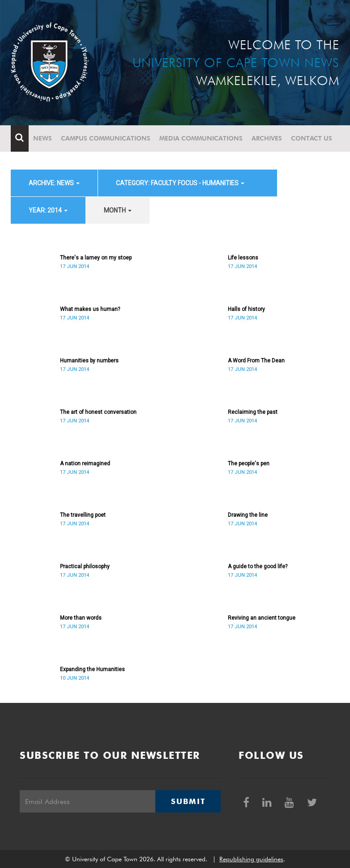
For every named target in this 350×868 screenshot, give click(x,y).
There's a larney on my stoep (96, 258)
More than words (81, 618)
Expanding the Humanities (92, 669)
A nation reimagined (85, 464)
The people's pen (249, 464)
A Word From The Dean (256, 361)
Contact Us (312, 138)
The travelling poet (83, 515)
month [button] (118, 210)
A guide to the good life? (258, 566)
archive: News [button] (54, 183)
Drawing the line (248, 515)
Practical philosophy (85, 566)
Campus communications (106, 138)
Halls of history (246, 309)
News (43, 138)
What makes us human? (90, 309)
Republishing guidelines (251, 859)
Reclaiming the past (253, 412)
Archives (267, 138)
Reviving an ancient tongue (262, 618)
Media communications (201, 138)
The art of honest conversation (98, 412)
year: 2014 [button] (48, 210)
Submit (188, 801)
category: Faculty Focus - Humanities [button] (180, 183)
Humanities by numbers (89, 361)
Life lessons (243, 258)
